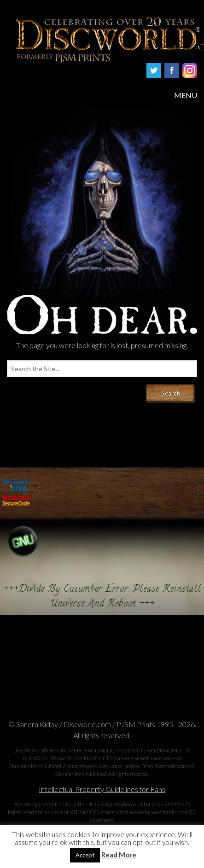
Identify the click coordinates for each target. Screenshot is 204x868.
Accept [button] (85, 855)
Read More (119, 855)
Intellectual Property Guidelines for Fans (102, 789)
